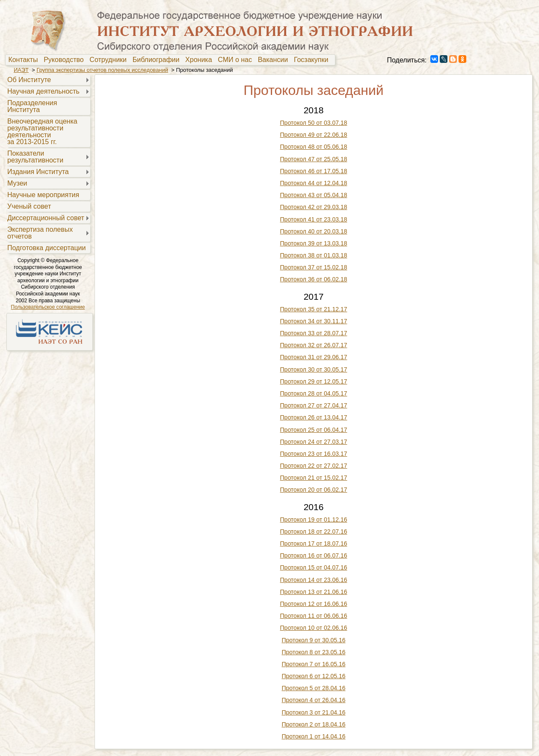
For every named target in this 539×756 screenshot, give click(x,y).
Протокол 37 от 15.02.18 (314, 267)
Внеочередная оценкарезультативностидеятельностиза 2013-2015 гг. (42, 131)
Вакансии (275, 60)
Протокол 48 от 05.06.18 (314, 147)
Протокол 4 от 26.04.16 (313, 700)
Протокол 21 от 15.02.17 (314, 478)
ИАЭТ (21, 70)
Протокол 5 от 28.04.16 (313, 688)
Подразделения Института (32, 106)
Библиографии (158, 60)
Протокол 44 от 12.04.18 (314, 183)
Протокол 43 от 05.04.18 (314, 195)
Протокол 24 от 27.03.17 (314, 442)
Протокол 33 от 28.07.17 (314, 333)
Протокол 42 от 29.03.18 (314, 207)
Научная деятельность (43, 91)
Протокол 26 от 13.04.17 (314, 417)
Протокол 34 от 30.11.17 (314, 321)
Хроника (200, 60)
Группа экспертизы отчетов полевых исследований (102, 70)
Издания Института (38, 172)
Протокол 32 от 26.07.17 (314, 345)
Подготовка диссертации (46, 248)
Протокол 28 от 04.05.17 (314, 393)
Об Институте (29, 80)
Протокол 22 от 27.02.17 (314, 466)
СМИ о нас (237, 60)
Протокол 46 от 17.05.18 (314, 171)
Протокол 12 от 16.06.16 (314, 604)
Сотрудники (110, 60)
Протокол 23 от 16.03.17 (314, 454)
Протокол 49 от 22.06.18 (314, 135)
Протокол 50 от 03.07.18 (314, 123)
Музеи (17, 183)
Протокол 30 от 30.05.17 (314, 369)
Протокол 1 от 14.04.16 (313, 736)
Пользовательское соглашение (48, 307)
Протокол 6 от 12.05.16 (313, 676)
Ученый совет (29, 206)
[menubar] (170, 60)
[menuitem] (25, 60)
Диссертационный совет (46, 218)
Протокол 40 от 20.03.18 (314, 231)
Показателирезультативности (35, 157)
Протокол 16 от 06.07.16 (314, 555)
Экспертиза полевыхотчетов (40, 233)
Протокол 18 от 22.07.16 (314, 532)
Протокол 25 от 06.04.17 (314, 430)
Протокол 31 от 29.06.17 (314, 357)
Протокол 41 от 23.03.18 (314, 219)
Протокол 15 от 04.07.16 (314, 567)
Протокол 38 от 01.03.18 (314, 255)
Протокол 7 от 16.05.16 (313, 664)
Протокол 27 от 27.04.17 (314, 405)
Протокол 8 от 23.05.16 (313, 652)
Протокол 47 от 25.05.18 (314, 159)
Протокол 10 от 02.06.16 (314, 628)
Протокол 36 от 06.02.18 (314, 279)
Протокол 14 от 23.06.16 (314, 580)
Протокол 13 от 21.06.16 (314, 592)
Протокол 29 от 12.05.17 (314, 381)
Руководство (65, 60)
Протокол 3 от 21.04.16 (313, 712)
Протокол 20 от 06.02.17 (314, 490)
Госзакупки (313, 60)
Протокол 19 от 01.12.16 (314, 520)
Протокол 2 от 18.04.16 (313, 724)
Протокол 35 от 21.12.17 (314, 309)
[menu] (48, 163)
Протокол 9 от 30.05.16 (313, 640)
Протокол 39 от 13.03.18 (314, 243)
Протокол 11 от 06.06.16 (314, 616)
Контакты (25, 60)
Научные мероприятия (43, 195)
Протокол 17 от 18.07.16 (314, 543)
